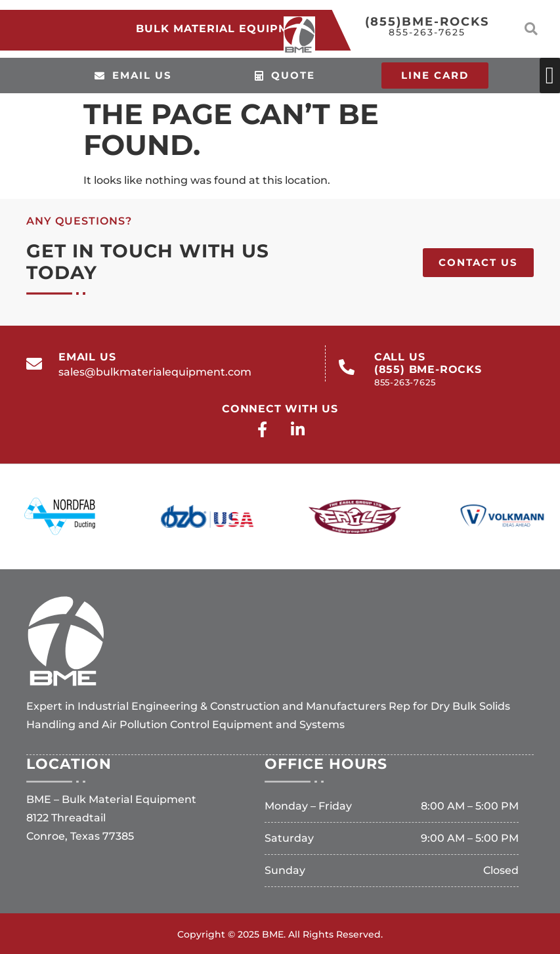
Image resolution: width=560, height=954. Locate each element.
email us (87, 357)
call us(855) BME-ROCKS (428, 369)
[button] (531, 29)
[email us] (34, 364)
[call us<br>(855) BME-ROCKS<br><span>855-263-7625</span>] (347, 367)
